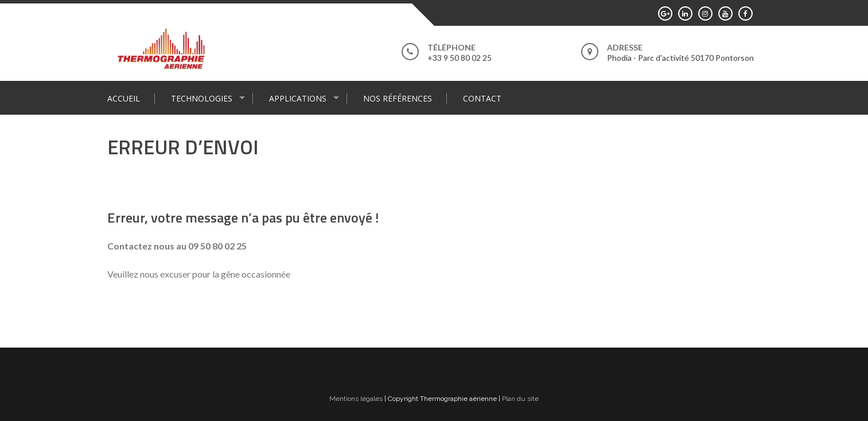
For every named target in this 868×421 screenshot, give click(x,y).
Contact (482, 98)
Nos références (398, 98)
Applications (298, 98)
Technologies (202, 98)
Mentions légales (356, 399)
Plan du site (520, 399)
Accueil (124, 98)
